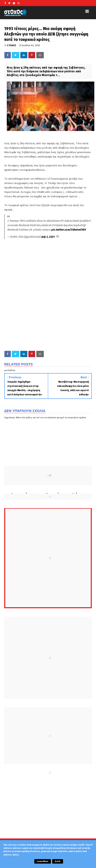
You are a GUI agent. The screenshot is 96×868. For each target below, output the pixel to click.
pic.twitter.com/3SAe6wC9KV (68, 230)
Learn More (43, 861)
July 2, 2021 (48, 237)
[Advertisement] (48, 266)
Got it (58, 861)
